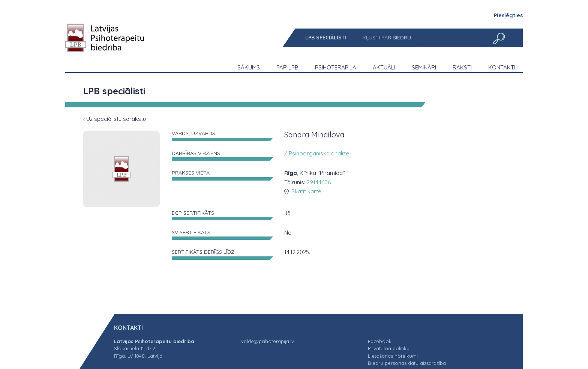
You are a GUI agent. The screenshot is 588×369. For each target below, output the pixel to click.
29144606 (319, 182)
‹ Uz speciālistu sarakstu (115, 119)
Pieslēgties (508, 15)
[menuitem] (326, 38)
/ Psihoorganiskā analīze (317, 153)
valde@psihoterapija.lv (268, 341)
